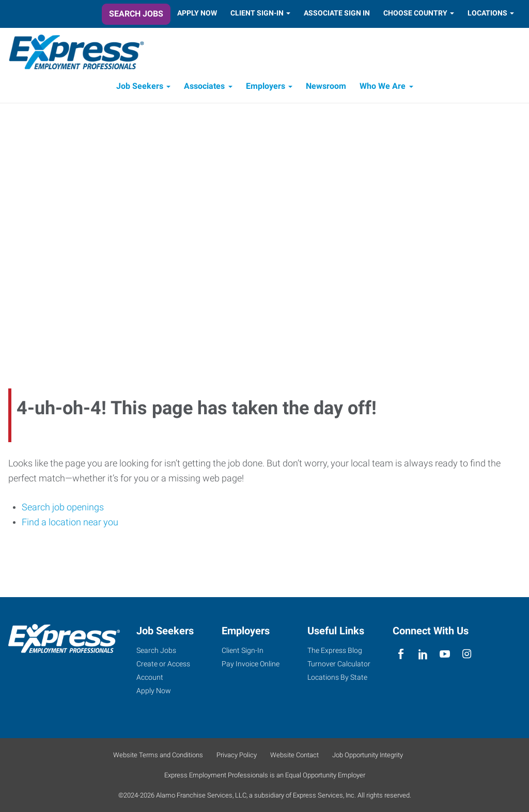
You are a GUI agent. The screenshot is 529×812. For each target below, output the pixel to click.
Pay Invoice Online (251, 664)
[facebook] (401, 654)
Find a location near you (70, 522)
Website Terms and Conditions (158, 755)
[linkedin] (423, 654)
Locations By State (337, 677)
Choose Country (415, 13)
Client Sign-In (257, 13)
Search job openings (63, 507)
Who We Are (383, 87)
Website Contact (294, 755)
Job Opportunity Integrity (368, 755)
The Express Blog (335, 650)
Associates (204, 87)
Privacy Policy (237, 755)
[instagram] (467, 654)
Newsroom (326, 87)
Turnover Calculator (339, 664)
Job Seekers (140, 87)
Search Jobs (136, 14)
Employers (266, 87)
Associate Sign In (337, 13)
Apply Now (197, 13)
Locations (487, 13)
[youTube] (445, 654)
